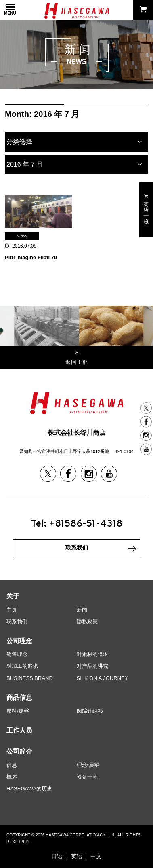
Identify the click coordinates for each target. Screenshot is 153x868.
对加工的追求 (22, 666)
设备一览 (87, 777)
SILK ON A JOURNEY (103, 678)
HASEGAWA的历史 (29, 789)
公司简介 (19, 751)
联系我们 (17, 621)
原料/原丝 (18, 711)
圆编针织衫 (90, 711)
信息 (12, 765)
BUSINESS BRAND (30, 678)
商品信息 (19, 698)
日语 (57, 856)
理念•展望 (88, 765)
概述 (12, 777)
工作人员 (19, 730)
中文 (96, 856)
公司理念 (19, 641)
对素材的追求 (92, 654)
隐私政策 (87, 621)
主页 (12, 610)
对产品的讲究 (92, 666)
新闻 (82, 610)
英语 (77, 856)
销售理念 (17, 654)
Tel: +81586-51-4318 (77, 524)
